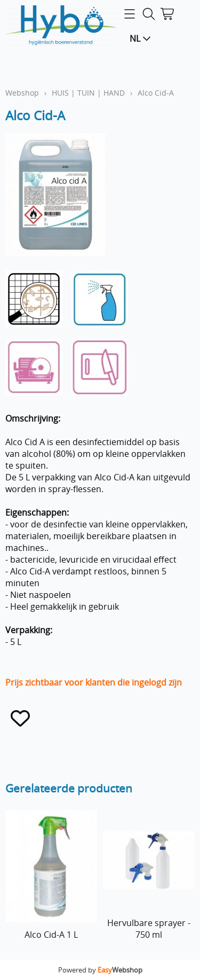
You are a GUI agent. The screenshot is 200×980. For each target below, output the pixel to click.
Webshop (22, 93)
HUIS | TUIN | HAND (88, 93)
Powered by (100, 970)
